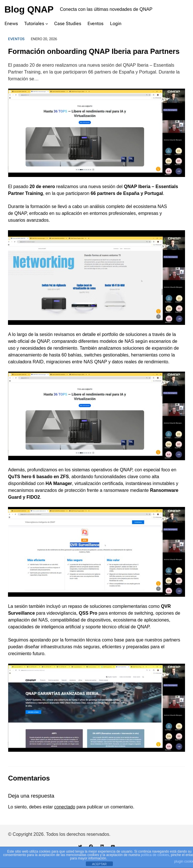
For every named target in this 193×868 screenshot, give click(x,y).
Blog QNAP (29, 9)
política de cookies (155, 855)
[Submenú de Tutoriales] (47, 24)
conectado (65, 807)
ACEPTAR (99, 864)
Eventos (16, 39)
